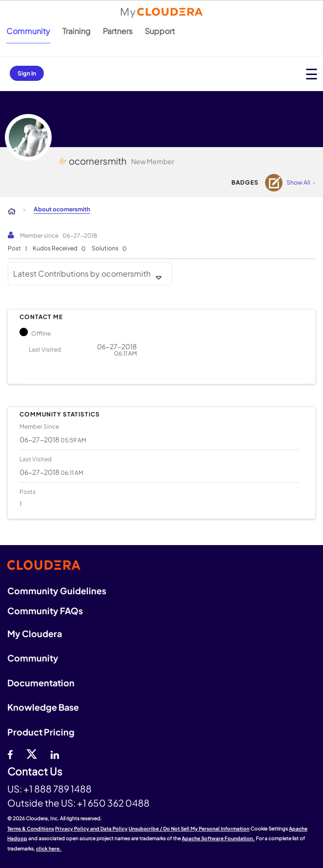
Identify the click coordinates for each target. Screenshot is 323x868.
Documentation (41, 683)
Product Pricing (41, 732)
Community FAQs (45, 611)
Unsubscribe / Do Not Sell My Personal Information (189, 829)
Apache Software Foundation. (218, 838)
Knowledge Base (43, 707)
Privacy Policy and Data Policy (91, 829)
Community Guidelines (57, 591)
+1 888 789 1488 (57, 789)
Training (76, 31)
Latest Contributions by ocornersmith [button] (82, 274)
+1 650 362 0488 (113, 803)
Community (28, 31)
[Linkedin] (55, 754)
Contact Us (35, 772)
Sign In (27, 73)
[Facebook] (10, 754)
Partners (118, 31)
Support (160, 31)
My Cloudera (35, 633)
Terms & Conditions (31, 829)
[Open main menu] (312, 74)
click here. (49, 849)
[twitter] (32, 754)
